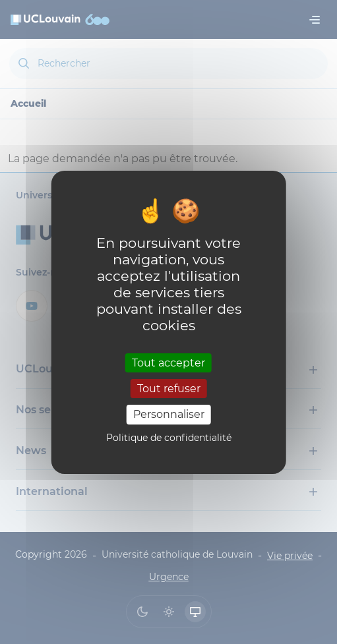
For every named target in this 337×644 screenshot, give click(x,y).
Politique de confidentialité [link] (169, 438)
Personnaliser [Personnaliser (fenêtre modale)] (169, 414)
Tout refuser (169, 389)
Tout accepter (168, 363)
